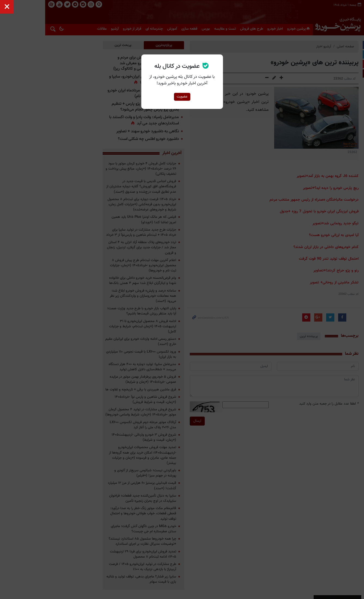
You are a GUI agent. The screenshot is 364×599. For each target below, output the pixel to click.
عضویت (182, 97)
